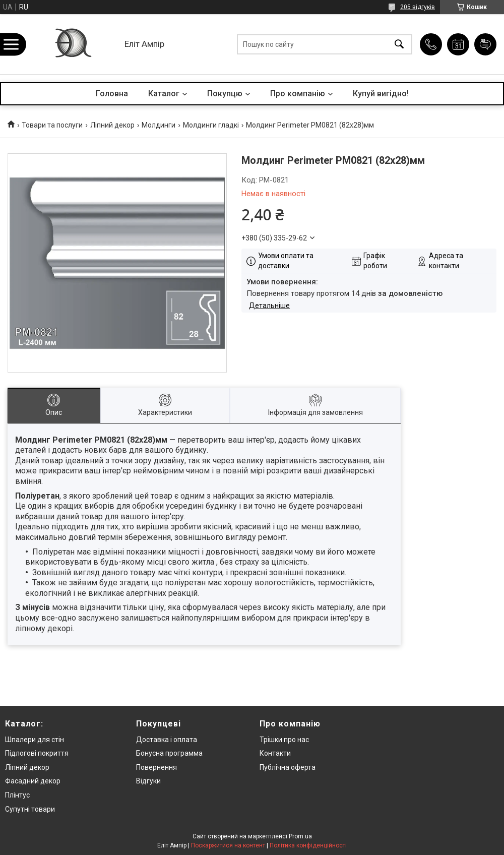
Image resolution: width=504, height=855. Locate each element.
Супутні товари (30, 809)
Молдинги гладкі (211, 125)
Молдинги (159, 125)
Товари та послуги (52, 125)
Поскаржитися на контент (228, 845)
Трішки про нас (284, 740)
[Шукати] (399, 44)
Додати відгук (485, 44)
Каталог (164, 94)
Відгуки (148, 781)
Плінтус (17, 795)
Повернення (156, 767)
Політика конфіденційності (308, 845)
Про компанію (298, 94)
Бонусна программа (169, 753)
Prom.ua (300, 836)
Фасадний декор (33, 781)
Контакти (275, 753)
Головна (112, 94)
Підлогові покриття (37, 753)
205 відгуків (418, 7)
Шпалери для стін (35, 740)
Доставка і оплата (167, 740)
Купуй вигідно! (381, 94)
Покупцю (225, 94)
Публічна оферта (288, 767)
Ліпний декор (112, 125)
